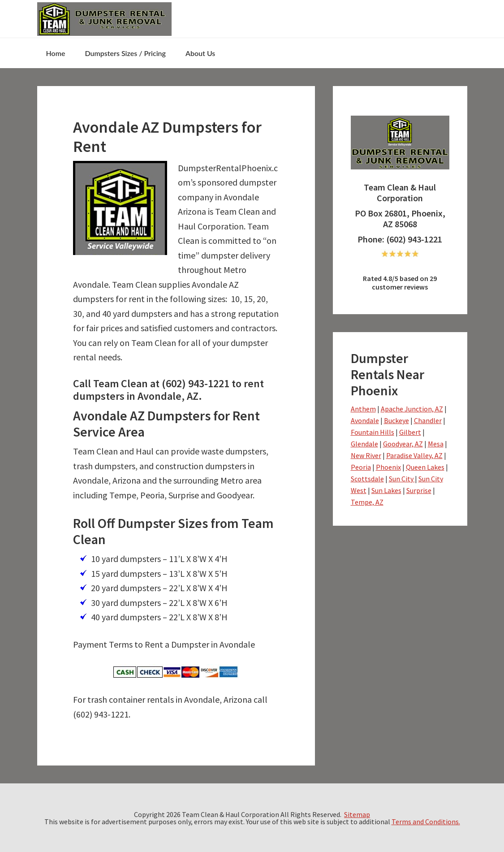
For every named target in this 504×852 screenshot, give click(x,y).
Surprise (419, 490)
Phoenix (388, 467)
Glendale (364, 444)
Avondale (365, 420)
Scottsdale (367, 479)
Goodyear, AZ (403, 444)
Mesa (436, 444)
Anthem (363, 409)
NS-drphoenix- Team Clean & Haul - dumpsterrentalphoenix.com (104, 19)
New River (366, 455)
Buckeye (396, 420)
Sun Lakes (386, 490)
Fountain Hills (373, 432)
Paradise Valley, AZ (414, 455)
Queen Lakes (425, 467)
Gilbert (410, 432)
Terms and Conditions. (426, 822)
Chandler (428, 420)
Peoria (361, 467)
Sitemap (357, 814)
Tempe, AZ (367, 502)
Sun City (402, 479)
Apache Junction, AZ (412, 409)
